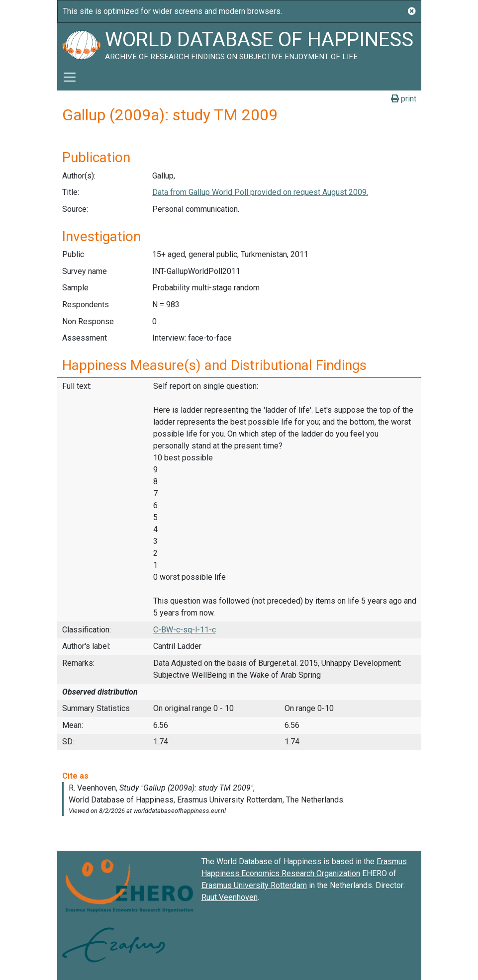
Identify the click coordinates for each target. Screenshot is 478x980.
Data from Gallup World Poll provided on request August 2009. (260, 192)
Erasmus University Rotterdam (254, 885)
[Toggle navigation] (70, 77)
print (404, 99)
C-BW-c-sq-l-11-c (185, 630)
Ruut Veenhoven (230, 897)
